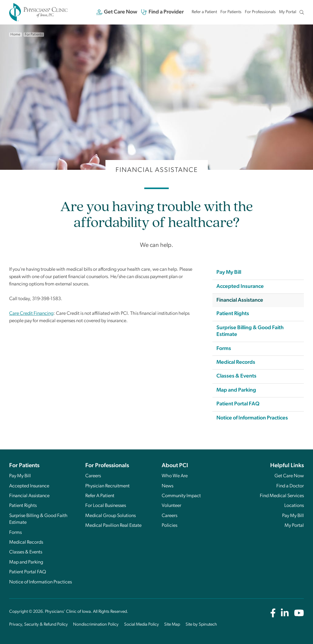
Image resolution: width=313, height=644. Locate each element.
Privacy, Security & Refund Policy (39, 625)
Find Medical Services (282, 496)
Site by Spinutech (201, 625)
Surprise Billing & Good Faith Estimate (250, 331)
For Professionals (260, 12)
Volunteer (171, 506)
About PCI (175, 466)
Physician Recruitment (107, 486)
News (168, 486)
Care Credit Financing (31, 314)
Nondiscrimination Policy (96, 625)
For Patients (231, 12)
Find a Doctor (290, 486)
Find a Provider (162, 12)
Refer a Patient (204, 12)
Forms (224, 349)
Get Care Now (117, 12)
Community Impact (181, 496)
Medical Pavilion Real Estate (113, 526)
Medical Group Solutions (110, 516)
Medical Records (236, 362)
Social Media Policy (142, 625)
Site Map (172, 625)
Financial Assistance (240, 300)
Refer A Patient (100, 496)
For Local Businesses (106, 506)
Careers (93, 476)
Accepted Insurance (240, 287)
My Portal (288, 14)
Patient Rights (233, 314)
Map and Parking (236, 390)
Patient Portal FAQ (238, 404)
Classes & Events (236, 376)
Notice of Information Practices (252, 418)
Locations (294, 506)
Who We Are (175, 476)
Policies (169, 526)
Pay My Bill (229, 272)
